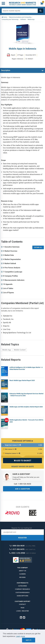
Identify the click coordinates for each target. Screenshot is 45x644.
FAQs (23, 608)
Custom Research (23, 593)
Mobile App (7, 350)
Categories (23, 586)
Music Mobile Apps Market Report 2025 (22, 380)
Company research (22, 589)
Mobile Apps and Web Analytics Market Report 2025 (26, 407)
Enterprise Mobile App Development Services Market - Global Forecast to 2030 (26, 395)
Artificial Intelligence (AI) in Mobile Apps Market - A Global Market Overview (26, 368)
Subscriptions (23, 596)
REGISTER (22, 538)
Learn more (20, 636)
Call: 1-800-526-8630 (22, 484)
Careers (22, 574)
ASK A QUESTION (22, 489)
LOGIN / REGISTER (22, 611)
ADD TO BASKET (22, 461)
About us (23, 571)
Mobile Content (20, 350)
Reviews (22, 577)
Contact (22, 604)
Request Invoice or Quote (23, 467)
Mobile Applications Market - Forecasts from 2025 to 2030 (26, 421)
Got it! (29, 640)
